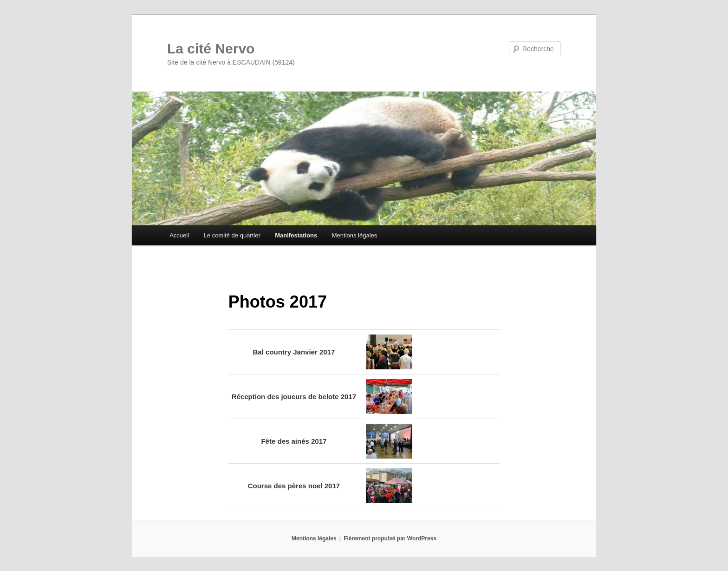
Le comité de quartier (232, 235)
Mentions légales (355, 235)
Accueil (179, 235)
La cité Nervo (211, 49)
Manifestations (296, 235)
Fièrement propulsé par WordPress (390, 538)
